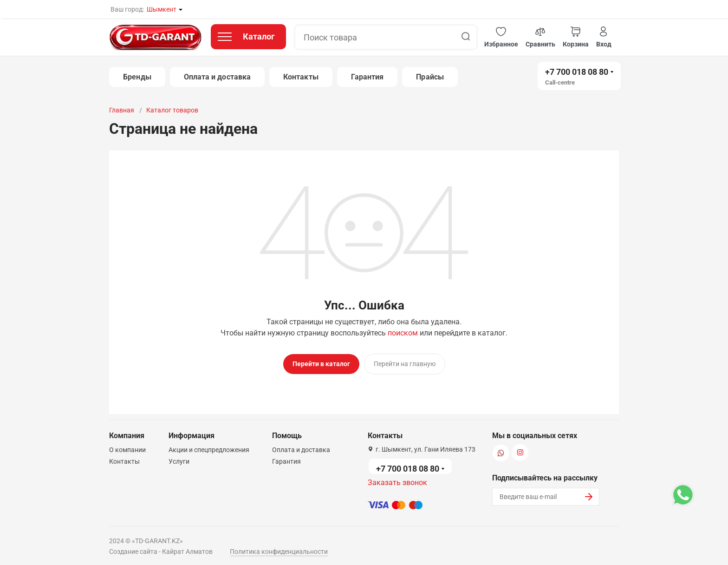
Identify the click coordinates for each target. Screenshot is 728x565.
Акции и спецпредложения (209, 446)
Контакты (301, 77)
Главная (122, 110)
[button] (501, 37)
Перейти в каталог (321, 364)
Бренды (137, 77)
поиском (403, 333)
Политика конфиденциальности (279, 548)
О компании (127, 446)
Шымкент (162, 9)
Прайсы (430, 77)
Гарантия (367, 77)
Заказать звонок (397, 479)
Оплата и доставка (217, 77)
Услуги (179, 458)
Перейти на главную (405, 364)
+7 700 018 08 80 (577, 72)
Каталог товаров (172, 110)
